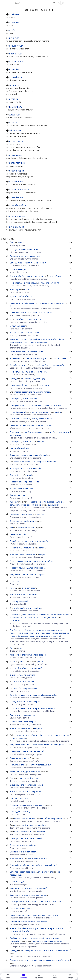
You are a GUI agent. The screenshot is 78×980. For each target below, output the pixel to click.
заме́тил (16, 765)
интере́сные (47, 941)
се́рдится (33, 303)
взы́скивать (16, 107)
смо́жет (50, 502)
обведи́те (27, 865)
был (51, 283)
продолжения (45, 630)
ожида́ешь (38, 915)
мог (16, 728)
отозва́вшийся (17, 216)
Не (11, 289)
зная (15, 791)
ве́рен (58, 276)
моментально (37, 785)
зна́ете (17, 534)
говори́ (16, 289)
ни (21, 419)
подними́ (36, 378)
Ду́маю (13, 296)
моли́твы (62, 365)
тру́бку (20, 675)
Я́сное (13, 588)
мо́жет (17, 312)
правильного (34, 922)
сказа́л (48, 695)
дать (47, 385)
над (26, 385)
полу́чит (65, 432)
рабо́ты (56, 630)
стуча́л (16, 405)
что (22, 256)
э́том (44, 805)
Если (12, 263)
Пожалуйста (16, 398)
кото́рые (52, 617)
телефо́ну (25, 812)
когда (27, 568)
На (11, 332)
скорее (48, 425)
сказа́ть (26, 468)
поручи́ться (16, 54)
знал (17, 554)
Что (12, 419)
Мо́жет (13, 771)
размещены (16, 620)
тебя (26, 303)
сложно (13, 931)
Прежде (14, 378)
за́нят (56, 283)
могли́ (19, 425)
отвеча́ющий (17, 171)
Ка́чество (14, 339)
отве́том (34, 352)
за (21, 358)
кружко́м (36, 865)
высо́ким (14, 342)
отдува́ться (15, 155)
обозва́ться (15, 130)
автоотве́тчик (17, 163)
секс (57, 938)
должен (48, 303)
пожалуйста (29, 675)
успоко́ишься (39, 568)
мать (18, 303)
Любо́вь (14, 938)
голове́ (47, 392)
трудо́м (40, 661)
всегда (17, 785)
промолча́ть (16, 141)
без (24, 276)
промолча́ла (39, 791)
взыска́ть (14, 69)
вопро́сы (48, 312)
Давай (13, 488)
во (49, 818)
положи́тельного (49, 902)
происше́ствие (32, 482)
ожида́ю (29, 902)
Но (31, 938)
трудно (18, 655)
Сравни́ (13, 352)
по (42, 392)
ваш (31, 702)
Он (40, 365)
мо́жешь (17, 888)
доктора (22, 738)
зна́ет (28, 588)
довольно (37, 941)
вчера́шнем (57, 818)
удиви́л (30, 249)
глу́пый (17, 249)
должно (44, 339)
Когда (13, 303)
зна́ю (64, 358)
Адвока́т (14, 502)
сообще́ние (64, 615)
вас (44, 633)
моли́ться (23, 365)
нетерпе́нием (18, 902)
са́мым (61, 339)
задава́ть (25, 312)
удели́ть (33, 636)
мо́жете (25, 636)
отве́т (12, 30)
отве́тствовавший (19, 189)
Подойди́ (14, 812)
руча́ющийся (17, 227)
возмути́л (29, 681)
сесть (46, 735)
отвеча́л (26, 263)
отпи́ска (14, 122)
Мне (12, 655)
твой (20, 296)
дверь (24, 405)
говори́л (42, 263)
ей (63, 303)
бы (16, 263)
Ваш (12, 448)
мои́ (39, 455)
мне (36, 432)
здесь (52, 735)
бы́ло (24, 392)
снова (31, 405)
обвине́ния (34, 505)
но (43, 405)
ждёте (44, 938)
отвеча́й (21, 488)
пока (35, 938)
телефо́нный (28, 521)
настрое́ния (36, 608)
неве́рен (25, 448)
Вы (11, 425)
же (11, 306)
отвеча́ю (16, 358)
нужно (27, 633)
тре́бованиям (41, 342)
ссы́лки (44, 617)
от (48, 412)
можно (41, 425)
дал (13, 661)
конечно (16, 617)
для (36, 630)
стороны (25, 505)
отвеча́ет (25, 785)
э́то (23, 482)
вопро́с (24, 269)
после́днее (64, 633)
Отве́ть (13, 269)
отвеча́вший (16, 197)
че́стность (31, 358)
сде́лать (34, 735)
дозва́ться (15, 115)
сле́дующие (26, 561)
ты (40, 303)
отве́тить (14, 14)
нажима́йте (32, 617)
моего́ (37, 595)
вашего (37, 902)
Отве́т (13, 601)
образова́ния (34, 339)
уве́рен (39, 502)
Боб (12, 514)
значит (45, 872)
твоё (28, 283)
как (36, 425)
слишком (59, 928)
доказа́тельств (33, 276)
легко (37, 332)
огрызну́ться (16, 46)
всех (36, 249)
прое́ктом (14, 633)
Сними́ (13, 675)
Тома (40, 352)
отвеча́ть (14, 22)
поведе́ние (59, 745)
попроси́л (16, 432)
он (18, 419)
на (19, 269)
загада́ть (14, 85)
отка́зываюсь (18, 541)
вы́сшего (23, 339)
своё (35, 745)
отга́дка (14, 99)
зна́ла (31, 256)
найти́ (20, 931)
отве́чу (15, 482)
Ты (11, 495)
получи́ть (35, 633)
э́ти (35, 574)
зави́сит (23, 608)
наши (55, 365)
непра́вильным (30, 688)
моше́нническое (50, 615)
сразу (41, 432)
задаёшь (20, 915)
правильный (22, 601)
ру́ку (43, 378)
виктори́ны (51, 462)
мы (33, 412)
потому (42, 283)
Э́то (12, 243)
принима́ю (17, 276)
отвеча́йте (30, 615)
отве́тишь (23, 528)
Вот (12, 648)
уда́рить (31, 392)
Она (12, 312)
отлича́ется (26, 595)
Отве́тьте (15, 521)
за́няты (27, 630)
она (26, 256)
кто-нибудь (22, 771)
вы (22, 630)
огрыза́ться (16, 77)
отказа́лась (19, 455)
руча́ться (14, 38)
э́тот (15, 332)
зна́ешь (17, 495)
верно (39, 319)
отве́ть (26, 398)
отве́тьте (27, 442)
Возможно (15, 256)
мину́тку (41, 636)
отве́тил (18, 283)
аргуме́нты (15, 505)
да (22, 881)
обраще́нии (53, 505)
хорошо (57, 358)
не (21, 263)
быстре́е (29, 488)
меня (38, 392)
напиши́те (27, 805)
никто (47, 405)
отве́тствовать (17, 61)
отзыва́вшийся (18, 205)
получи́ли (42, 412)
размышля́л (19, 385)
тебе (33, 468)
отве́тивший (16, 182)
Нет (12, 722)
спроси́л (27, 419)
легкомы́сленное (46, 745)
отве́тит (46, 365)
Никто (13, 798)
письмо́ (34, 283)
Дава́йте (14, 365)
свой (19, 352)
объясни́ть (60, 502)
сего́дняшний (19, 412)
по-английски (47, 561)
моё (12, 435)
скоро (16, 838)
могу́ (17, 372)
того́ (52, 432)
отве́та (58, 412)
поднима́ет (15, 941)
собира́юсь (17, 468)
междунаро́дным (26, 342)
